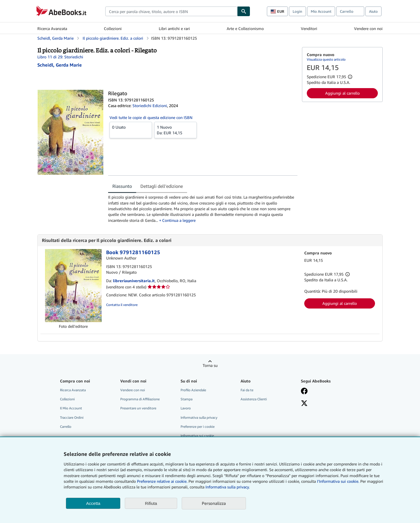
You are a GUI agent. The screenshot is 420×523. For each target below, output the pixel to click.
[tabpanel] (203, 209)
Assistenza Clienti (254, 399)
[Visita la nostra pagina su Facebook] (304, 392)
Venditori (309, 28)
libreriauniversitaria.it (134, 281)
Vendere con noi (368, 28)
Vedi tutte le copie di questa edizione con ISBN (151, 117)
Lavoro (186, 408)
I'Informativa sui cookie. (338, 481)
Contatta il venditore (122, 305)
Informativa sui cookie (197, 436)
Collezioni (113, 28)
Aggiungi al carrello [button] (342, 93)
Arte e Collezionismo (245, 28)
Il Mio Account (71, 408)
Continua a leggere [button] (179, 220)
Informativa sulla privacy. (228, 487)
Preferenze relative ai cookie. (162, 481)
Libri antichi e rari (174, 28)
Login (297, 11)
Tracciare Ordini (72, 417)
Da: (175, 130)
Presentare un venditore (138, 408)
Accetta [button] (93, 503)
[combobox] (171, 11)
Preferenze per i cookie (198, 427)
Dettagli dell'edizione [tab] (162, 186)
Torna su (210, 365)
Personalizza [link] (214, 503)
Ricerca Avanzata (52, 28)
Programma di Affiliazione (140, 399)
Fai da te (247, 390)
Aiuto (373, 11)
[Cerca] (244, 11)
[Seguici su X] (304, 404)
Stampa (187, 399)
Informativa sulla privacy (199, 417)
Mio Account (321, 11)
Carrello (66, 427)
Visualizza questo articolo (326, 59)
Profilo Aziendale (193, 390)
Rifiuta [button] (151, 503)
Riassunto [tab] (122, 186)
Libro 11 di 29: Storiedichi (60, 57)
